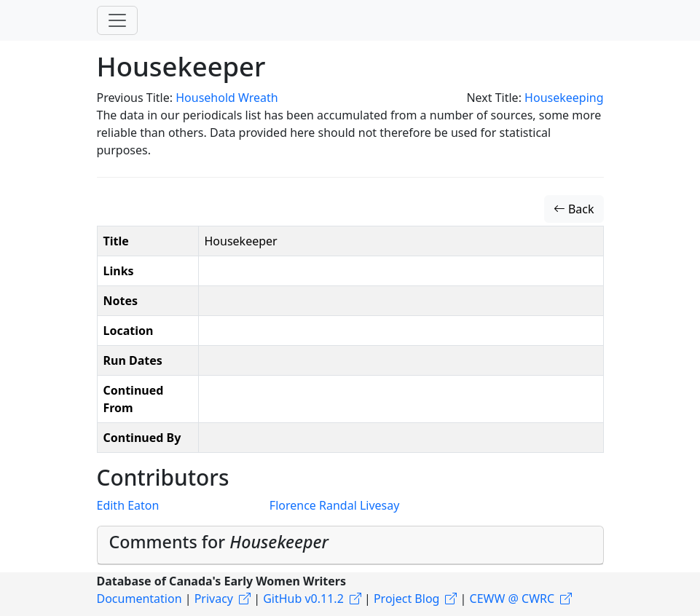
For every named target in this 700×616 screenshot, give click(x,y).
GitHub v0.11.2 (303, 599)
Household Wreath (227, 98)
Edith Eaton (128, 505)
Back (574, 209)
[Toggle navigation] (117, 20)
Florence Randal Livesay (335, 505)
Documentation (139, 599)
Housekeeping (564, 98)
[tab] (350, 546)
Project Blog (406, 599)
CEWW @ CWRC (512, 599)
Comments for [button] (219, 542)
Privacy (214, 599)
